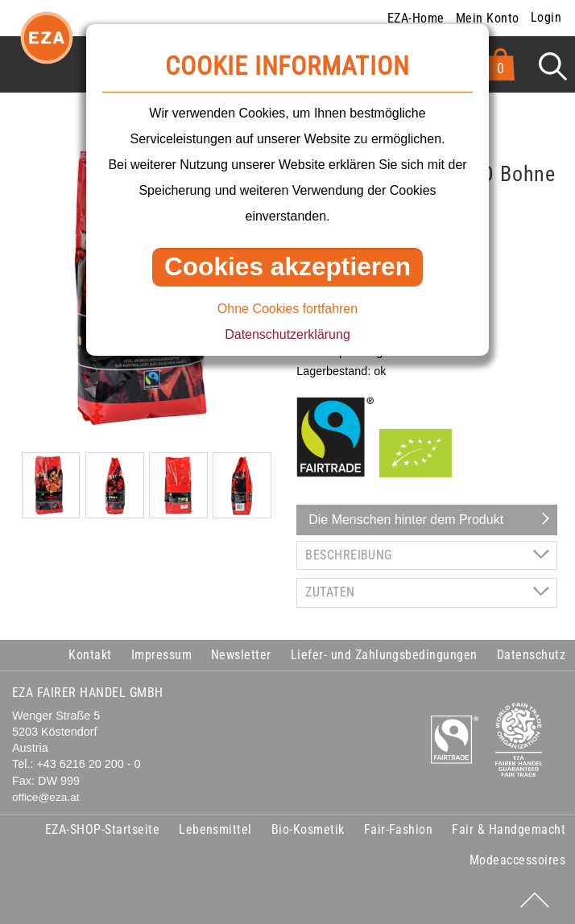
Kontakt (90, 655)
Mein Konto (488, 18)
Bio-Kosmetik (308, 829)
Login (546, 17)
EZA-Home (416, 18)
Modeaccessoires (517, 860)
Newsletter (241, 655)
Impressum (161, 655)
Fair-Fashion (399, 829)
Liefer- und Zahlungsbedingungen (384, 655)
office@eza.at (46, 797)
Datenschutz (531, 655)
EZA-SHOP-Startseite (102, 829)
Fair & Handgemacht (509, 829)
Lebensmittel (215, 829)
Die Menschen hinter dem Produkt (406, 520)
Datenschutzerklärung (287, 334)
